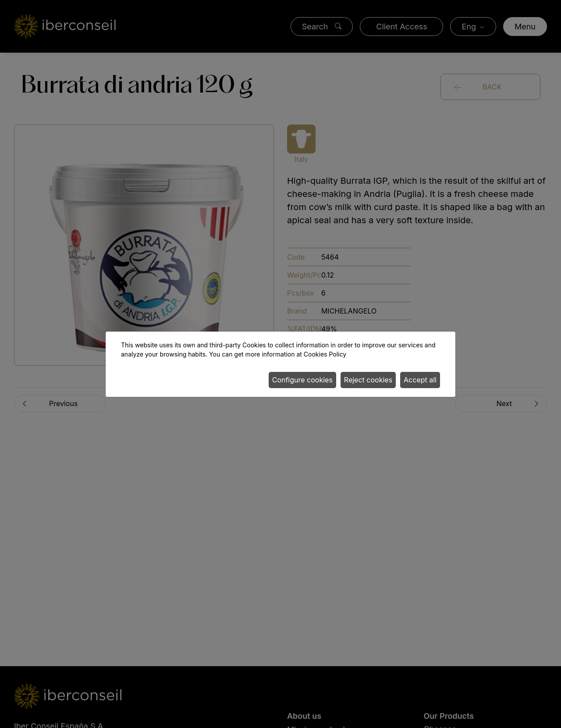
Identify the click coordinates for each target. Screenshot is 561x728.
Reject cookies (368, 380)
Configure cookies (302, 380)
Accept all (420, 380)
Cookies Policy (325, 354)
